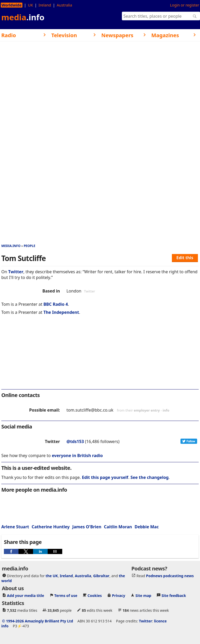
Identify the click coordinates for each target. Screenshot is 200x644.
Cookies (95, 596)
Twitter (16, 272)
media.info (11, 246)
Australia (64, 5)
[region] (100, 356)
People (30, 246)
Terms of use (66, 596)
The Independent (61, 312)
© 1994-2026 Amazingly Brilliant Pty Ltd (38, 621)
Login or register (185, 5)
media (23, 17)
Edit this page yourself (105, 477)
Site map (143, 596)
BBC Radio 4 (56, 304)
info (166, 410)
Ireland (45, 5)
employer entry (147, 410)
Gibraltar (101, 576)
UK (30, 5)
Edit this (185, 258)
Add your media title (26, 596)
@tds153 (75, 441)
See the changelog (149, 477)
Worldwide (12, 5)
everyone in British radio (77, 456)
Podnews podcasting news (170, 576)
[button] (11, 551)
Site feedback (174, 596)
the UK (52, 576)
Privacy (119, 596)
